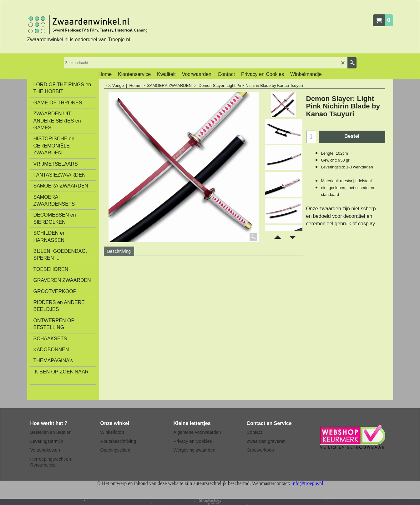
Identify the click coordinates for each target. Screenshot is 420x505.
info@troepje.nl (307, 483)
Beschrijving (119, 251)
